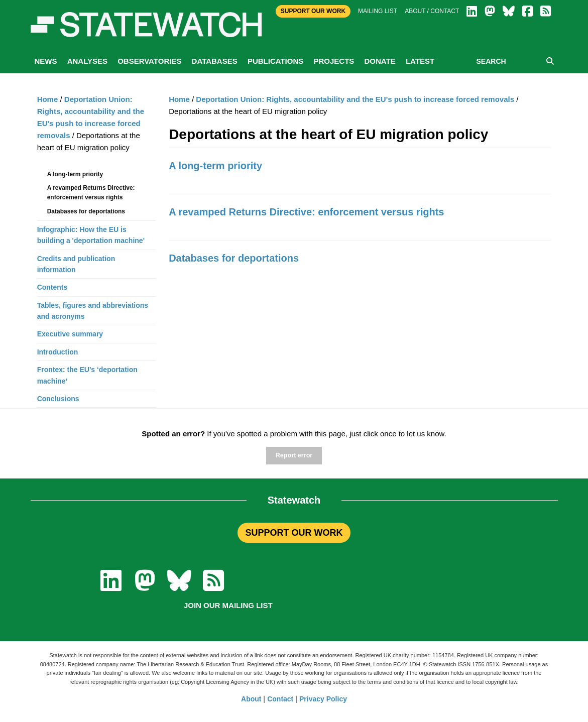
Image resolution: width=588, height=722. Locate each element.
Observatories (149, 61)
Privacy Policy (323, 699)
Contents (52, 287)
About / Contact (432, 11)
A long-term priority (215, 166)
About (251, 699)
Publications (275, 61)
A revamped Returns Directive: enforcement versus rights (306, 212)
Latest (420, 61)
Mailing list (378, 11)
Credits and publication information (76, 264)
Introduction (58, 352)
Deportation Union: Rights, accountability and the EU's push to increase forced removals (355, 99)
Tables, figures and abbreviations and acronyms (93, 311)
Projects (334, 61)
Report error (294, 455)
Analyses (87, 61)
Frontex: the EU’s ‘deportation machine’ (87, 375)
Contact (280, 699)
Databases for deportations (234, 258)
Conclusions (58, 399)
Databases (215, 61)
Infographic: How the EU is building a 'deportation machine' (91, 235)
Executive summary (70, 334)
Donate (380, 61)
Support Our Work (313, 11)
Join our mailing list (228, 605)
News (46, 61)
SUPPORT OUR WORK (294, 533)
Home (179, 99)
